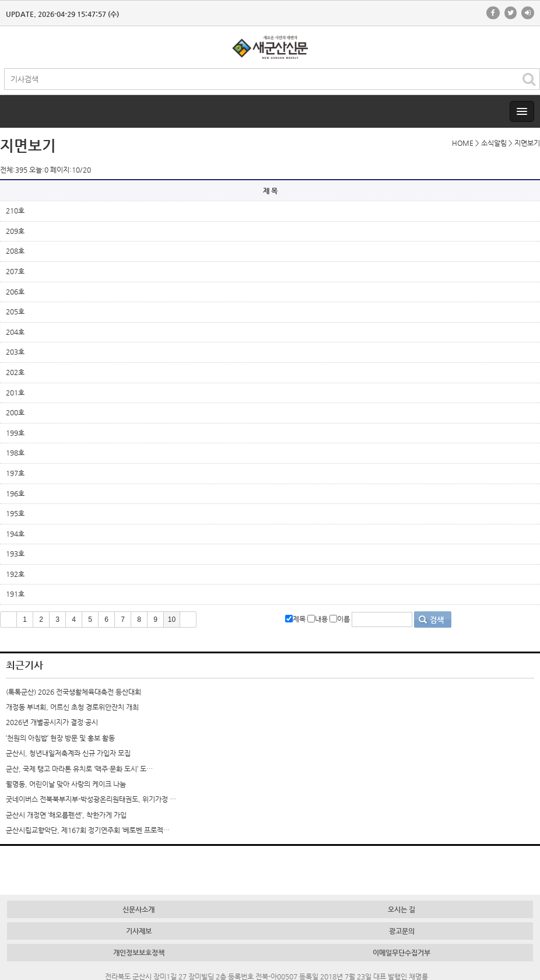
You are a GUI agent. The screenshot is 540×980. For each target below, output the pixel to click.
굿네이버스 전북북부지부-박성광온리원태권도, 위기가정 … (91, 799)
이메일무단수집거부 (402, 953)
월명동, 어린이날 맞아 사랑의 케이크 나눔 (66, 784)
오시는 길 (402, 909)
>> (188, 619)
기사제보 (139, 931)
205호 (15, 311)
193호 (15, 554)
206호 (15, 292)
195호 (15, 513)
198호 (15, 453)
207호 (15, 271)
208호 (15, 251)
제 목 (270, 191)
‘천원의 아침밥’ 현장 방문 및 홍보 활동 (60, 738)
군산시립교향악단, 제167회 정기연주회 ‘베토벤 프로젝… (88, 830)
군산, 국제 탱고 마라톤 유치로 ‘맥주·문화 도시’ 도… (79, 769)
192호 (15, 574)
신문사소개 (138, 909)
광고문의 (402, 931)
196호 (15, 494)
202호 (15, 372)
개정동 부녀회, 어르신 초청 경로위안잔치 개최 (72, 707)
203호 (15, 352)
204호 (15, 332)
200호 (15, 412)
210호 (15, 211)
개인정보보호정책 (139, 953)
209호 (15, 231)
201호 (15, 393)
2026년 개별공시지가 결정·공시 (52, 722)
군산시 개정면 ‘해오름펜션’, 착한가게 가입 (66, 815)
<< (8, 619)
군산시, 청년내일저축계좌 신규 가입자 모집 (68, 753)
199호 (15, 433)
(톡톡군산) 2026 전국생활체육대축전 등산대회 (73, 692)
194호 (15, 534)
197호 (15, 473)
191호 (15, 594)
